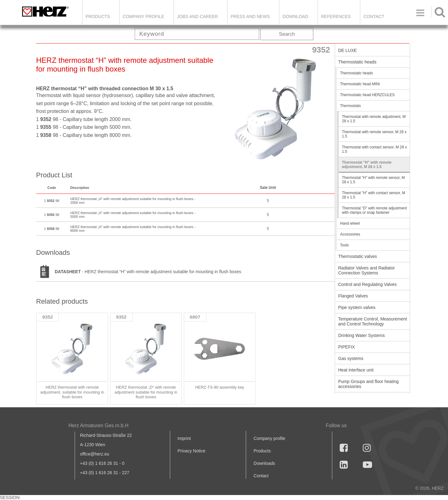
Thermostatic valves (357, 256)
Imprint (184, 438)
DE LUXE (348, 50)
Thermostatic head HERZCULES (367, 95)
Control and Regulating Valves (367, 284)
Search (287, 34)
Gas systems (351, 358)
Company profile (269, 438)
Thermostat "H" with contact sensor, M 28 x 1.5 (373, 195)
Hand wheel (350, 223)
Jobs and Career (197, 16)
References (336, 16)
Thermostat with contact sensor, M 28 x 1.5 (374, 149)
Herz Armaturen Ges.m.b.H (98, 425)
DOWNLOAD (295, 16)
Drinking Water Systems (362, 335)
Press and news (250, 16)
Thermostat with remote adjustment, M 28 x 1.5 (374, 119)
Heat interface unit (356, 370)
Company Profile (143, 16)
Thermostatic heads (357, 62)
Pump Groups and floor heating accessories (369, 384)
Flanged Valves (353, 296)
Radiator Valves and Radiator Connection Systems (366, 270)
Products (98, 16)
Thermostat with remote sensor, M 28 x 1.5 (374, 134)
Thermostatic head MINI (360, 84)
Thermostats (350, 106)
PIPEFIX (347, 347)
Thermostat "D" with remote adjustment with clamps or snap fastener (374, 210)
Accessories (350, 234)
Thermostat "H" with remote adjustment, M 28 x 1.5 (367, 165)
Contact (374, 16)
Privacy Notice (191, 451)
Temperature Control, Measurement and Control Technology (373, 321)
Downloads (264, 463)
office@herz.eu (95, 454)
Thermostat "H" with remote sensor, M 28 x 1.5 (373, 180)
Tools (344, 245)
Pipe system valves (357, 307)
